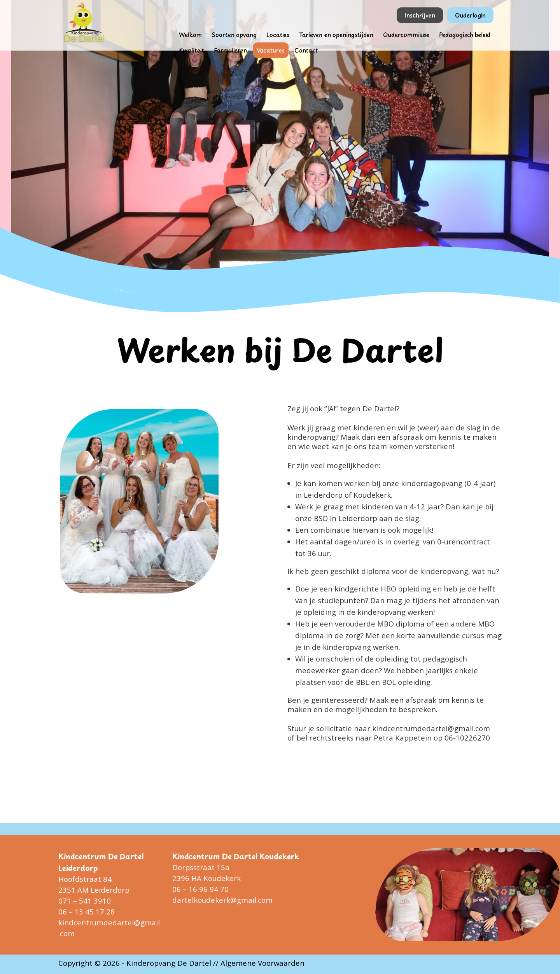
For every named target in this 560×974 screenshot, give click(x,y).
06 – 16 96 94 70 (200, 889)
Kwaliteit (192, 50)
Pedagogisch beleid (465, 34)
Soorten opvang (234, 34)
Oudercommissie (406, 34)
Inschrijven (420, 15)
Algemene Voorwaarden (262, 963)
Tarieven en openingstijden (336, 34)
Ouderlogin (470, 15)
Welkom (190, 34)
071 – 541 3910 (85, 901)
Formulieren (230, 50)
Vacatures (271, 50)
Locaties (278, 34)
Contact (306, 50)
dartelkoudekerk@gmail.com (222, 900)
